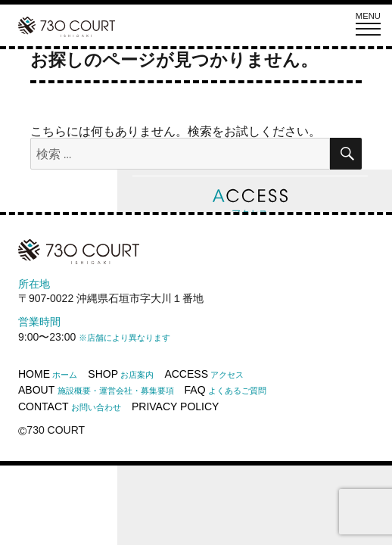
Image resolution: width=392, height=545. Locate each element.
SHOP (121, 374)
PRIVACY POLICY (175, 406)
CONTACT (70, 406)
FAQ (226, 390)
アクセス (250, 203)
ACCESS (204, 374)
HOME (48, 374)
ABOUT (96, 390)
